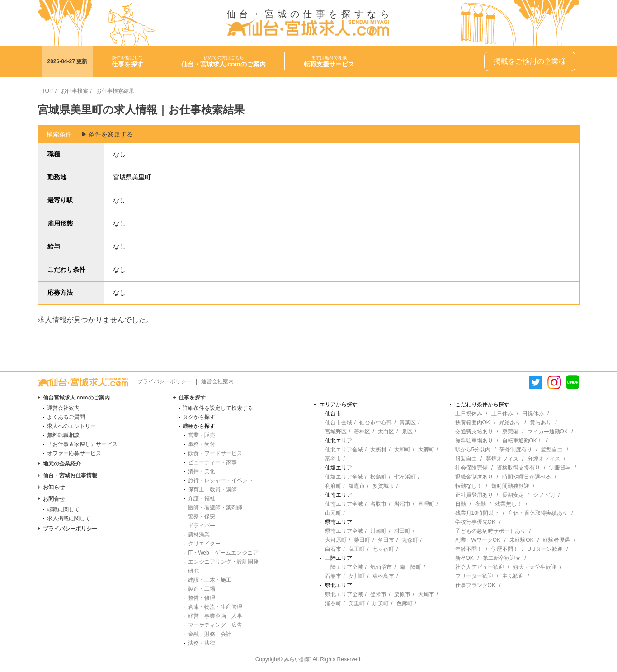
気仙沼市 (381, 567)
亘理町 (426, 504)
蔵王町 (357, 549)
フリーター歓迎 (474, 576)
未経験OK (521, 540)
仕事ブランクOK (475, 585)
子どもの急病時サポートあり (490, 531)
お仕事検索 (75, 91)
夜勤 (480, 504)
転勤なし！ (469, 486)
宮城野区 (336, 432)
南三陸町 (410, 567)
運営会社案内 (217, 381)
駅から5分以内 (473, 450)
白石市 (333, 549)
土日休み (502, 414)
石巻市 (333, 576)
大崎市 (426, 594)
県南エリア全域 (344, 531)
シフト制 (544, 495)
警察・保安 (202, 517)
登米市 (378, 594)
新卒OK (464, 558)
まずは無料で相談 (329, 61)
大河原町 (336, 540)
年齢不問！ (469, 549)
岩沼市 (402, 504)
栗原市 (402, 594)
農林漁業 (199, 535)
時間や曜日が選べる (527, 477)
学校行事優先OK (475, 522)
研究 (193, 571)
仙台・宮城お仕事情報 (70, 475)
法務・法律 (202, 643)
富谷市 (333, 459)
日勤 (461, 504)
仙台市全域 (339, 423)
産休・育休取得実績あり (538, 513)
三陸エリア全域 (344, 567)
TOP (47, 91)
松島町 (378, 477)
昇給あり (510, 423)
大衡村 (378, 450)
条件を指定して (127, 61)
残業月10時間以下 (477, 513)
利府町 (333, 486)
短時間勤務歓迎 (510, 486)
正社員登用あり (474, 495)
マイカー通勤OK (548, 432)
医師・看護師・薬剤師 (215, 508)
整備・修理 (202, 598)
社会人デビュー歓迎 (480, 567)
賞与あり (541, 423)
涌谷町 (333, 603)
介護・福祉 (202, 498)
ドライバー (202, 526)
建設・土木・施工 (210, 580)
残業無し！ (509, 504)
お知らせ (54, 487)
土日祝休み (469, 414)
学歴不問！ (505, 549)
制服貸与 (560, 468)
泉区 (407, 432)
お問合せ (54, 499)
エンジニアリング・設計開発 (223, 562)
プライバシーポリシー (165, 381)
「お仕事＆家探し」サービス (82, 444)
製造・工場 (202, 589)
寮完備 (510, 432)
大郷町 (426, 450)
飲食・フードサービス (215, 453)
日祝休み (533, 414)
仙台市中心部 (376, 423)
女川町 (357, 576)
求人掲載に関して (69, 518)
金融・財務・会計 (210, 634)
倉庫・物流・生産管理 (215, 607)
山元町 (333, 513)
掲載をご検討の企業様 (530, 61)
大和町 (402, 450)
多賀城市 (383, 486)
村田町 (402, 531)
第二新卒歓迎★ (502, 558)
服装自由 (466, 459)
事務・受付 (202, 444)
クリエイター (204, 544)
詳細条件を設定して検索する (218, 408)
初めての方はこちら (224, 61)
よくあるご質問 (66, 417)
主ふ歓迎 (513, 576)
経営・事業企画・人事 (215, 616)
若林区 (362, 432)
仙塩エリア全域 (344, 477)
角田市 (386, 540)
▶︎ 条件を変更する (107, 134)
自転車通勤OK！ (522, 441)
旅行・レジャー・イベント (221, 480)
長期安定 (513, 495)
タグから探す (199, 417)
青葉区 (408, 423)
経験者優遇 (556, 540)
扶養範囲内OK (473, 423)
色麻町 (405, 603)
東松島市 (383, 576)
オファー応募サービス (74, 453)
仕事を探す (192, 398)
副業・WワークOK (478, 540)
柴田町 (362, 540)
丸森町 (410, 540)
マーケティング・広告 (215, 625)
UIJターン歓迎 (545, 549)
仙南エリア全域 (344, 504)
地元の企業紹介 (62, 464)
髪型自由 (552, 450)
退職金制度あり (474, 477)
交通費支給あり (474, 432)
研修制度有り (516, 450)
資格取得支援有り (518, 468)
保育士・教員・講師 (212, 489)
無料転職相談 (63, 435)
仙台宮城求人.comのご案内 (76, 398)
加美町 (381, 603)
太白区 (386, 432)
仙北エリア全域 (344, 450)
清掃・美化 (202, 471)
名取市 (378, 504)
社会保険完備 (471, 468)
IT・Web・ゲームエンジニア (223, 553)
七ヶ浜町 (405, 477)
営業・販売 (202, 435)
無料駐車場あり (474, 441)
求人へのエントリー (71, 426)
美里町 (357, 603)
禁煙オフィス (502, 459)
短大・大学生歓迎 (535, 567)
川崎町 (378, 531)
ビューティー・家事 (212, 462)
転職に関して (63, 509)
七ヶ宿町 (383, 549)
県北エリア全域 (344, 594)
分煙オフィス (544, 459)
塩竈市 (357, 486)
